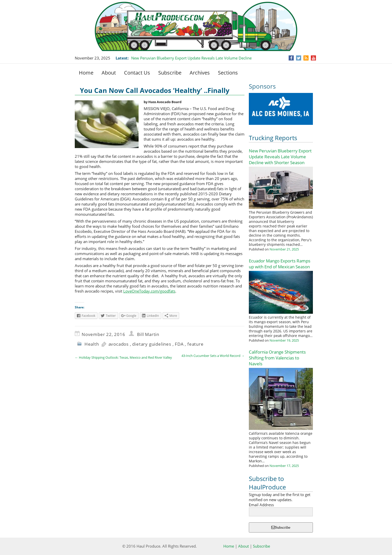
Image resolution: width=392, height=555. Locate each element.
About (109, 73)
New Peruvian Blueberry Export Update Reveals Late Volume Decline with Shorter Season (280, 157)
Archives (200, 73)
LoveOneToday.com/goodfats (149, 291)
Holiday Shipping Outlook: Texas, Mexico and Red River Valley (123, 357)
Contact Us (137, 73)
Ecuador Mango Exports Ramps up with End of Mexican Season (280, 264)
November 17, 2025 (284, 466)
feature (195, 344)
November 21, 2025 (284, 249)
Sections (228, 73)
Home (86, 73)
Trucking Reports (273, 138)
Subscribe (170, 73)
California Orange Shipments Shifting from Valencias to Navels (277, 358)
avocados (119, 344)
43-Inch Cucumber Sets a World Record (213, 356)
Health (92, 344)
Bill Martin (148, 334)
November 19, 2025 (284, 340)
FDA (179, 344)
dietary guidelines (152, 344)
